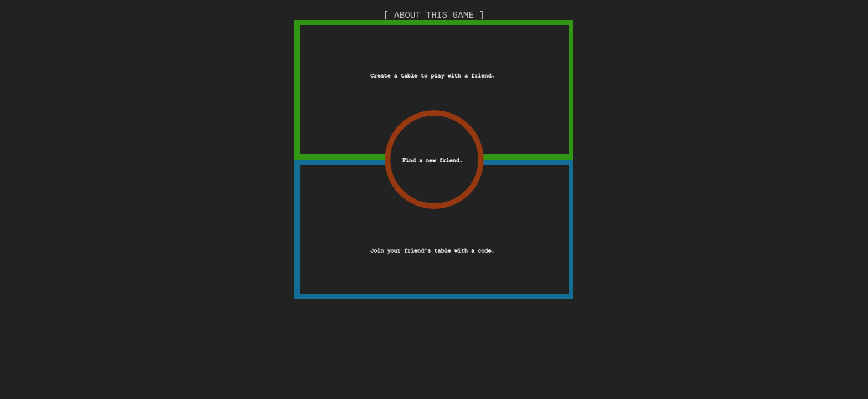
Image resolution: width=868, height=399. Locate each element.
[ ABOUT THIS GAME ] (434, 16)
